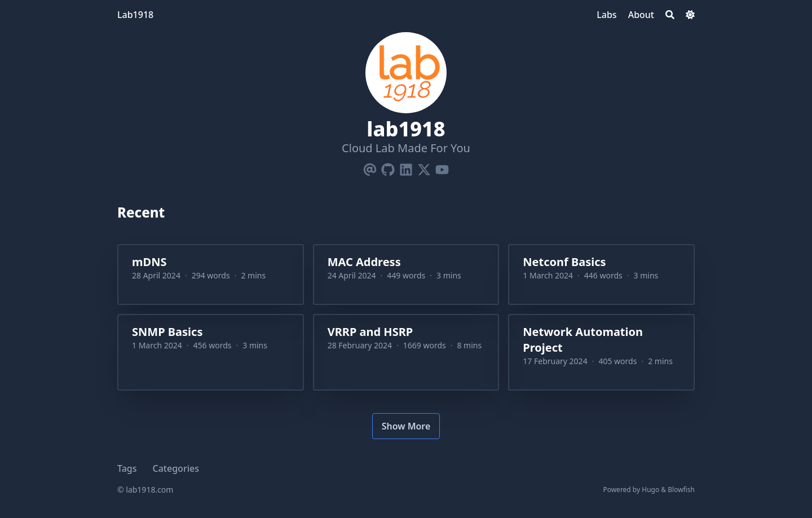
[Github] (388, 167)
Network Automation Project (583, 340)
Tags (127, 468)
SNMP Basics (167, 332)
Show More (406, 426)
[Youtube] (442, 167)
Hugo (650, 490)
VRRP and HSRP (370, 332)
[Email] (370, 167)
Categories (176, 468)
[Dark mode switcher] (690, 15)
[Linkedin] (406, 167)
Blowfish (681, 490)
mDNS (149, 262)
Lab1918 (135, 15)
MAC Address (364, 262)
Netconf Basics (564, 262)
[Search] (670, 15)
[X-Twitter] (424, 167)
